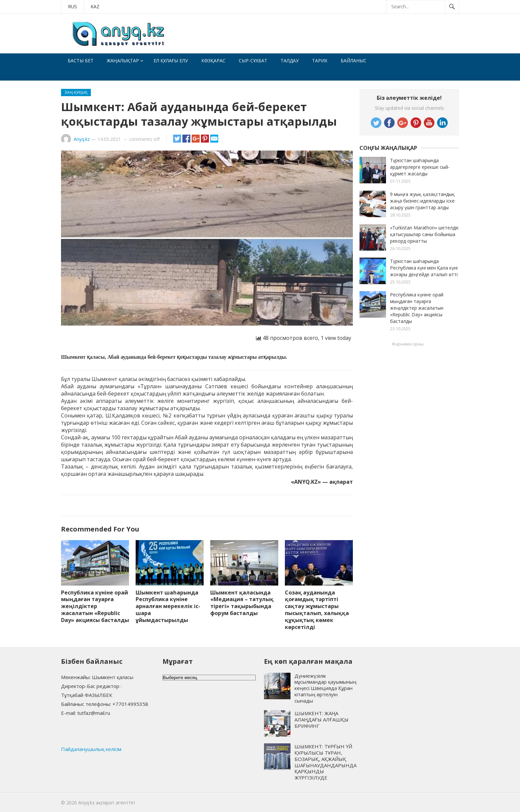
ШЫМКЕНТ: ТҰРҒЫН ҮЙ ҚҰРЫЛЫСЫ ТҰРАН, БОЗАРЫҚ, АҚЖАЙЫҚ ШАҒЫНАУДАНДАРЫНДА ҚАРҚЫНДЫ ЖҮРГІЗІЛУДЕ (325, 762)
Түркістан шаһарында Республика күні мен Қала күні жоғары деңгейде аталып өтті (424, 268)
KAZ (95, 6)
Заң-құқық (76, 92)
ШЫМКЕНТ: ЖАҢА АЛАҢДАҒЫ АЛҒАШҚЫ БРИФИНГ (322, 719)
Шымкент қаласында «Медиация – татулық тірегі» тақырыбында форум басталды (242, 603)
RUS (72, 6)
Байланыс (354, 61)
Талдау (290, 61)
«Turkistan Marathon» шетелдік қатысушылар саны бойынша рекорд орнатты (424, 234)
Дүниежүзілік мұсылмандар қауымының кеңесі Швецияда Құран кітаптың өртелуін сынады (325, 688)
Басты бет (81, 61)
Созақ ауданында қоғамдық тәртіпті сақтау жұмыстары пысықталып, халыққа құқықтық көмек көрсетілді (317, 610)
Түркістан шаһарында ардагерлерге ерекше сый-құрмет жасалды (420, 167)
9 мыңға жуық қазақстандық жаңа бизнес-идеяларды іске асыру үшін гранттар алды (422, 201)
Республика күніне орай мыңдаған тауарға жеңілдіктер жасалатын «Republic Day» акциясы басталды (95, 606)
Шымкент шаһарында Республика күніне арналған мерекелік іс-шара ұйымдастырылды (168, 606)
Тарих (320, 61)
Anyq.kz (82, 139)
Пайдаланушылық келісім (91, 749)
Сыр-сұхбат (253, 61)
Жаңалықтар (123, 61)
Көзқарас (213, 61)
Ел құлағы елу (171, 61)
